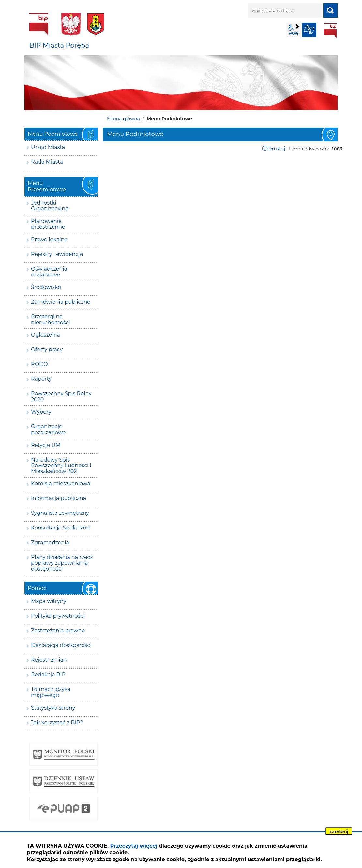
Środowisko (46, 287)
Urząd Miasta (48, 147)
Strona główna (123, 119)
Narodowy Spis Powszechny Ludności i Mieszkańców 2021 (61, 466)
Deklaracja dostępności (61, 645)
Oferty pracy (47, 349)
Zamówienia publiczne (61, 302)
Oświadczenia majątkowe (49, 272)
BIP (330, 30)
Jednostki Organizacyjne (50, 206)
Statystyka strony (53, 708)
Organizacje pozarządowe (48, 429)
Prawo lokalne (49, 239)
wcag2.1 (294, 30)
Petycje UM (46, 445)
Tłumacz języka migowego (51, 692)
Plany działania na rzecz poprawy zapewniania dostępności (62, 563)
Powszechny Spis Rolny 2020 (61, 396)
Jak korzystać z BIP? (57, 723)
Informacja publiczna (59, 498)
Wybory (41, 412)
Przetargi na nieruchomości (51, 319)
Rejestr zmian (49, 660)
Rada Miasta (47, 162)
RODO (39, 364)
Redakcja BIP (48, 675)
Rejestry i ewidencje (57, 254)
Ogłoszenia (45, 335)
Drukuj (276, 149)
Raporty (41, 379)
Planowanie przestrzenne (48, 224)
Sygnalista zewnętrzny (60, 513)
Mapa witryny (49, 601)
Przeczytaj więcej (134, 846)
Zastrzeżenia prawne (58, 631)
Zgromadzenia (50, 542)
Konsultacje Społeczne (60, 528)
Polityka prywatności (58, 616)
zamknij (339, 832)
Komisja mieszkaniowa (61, 484)
